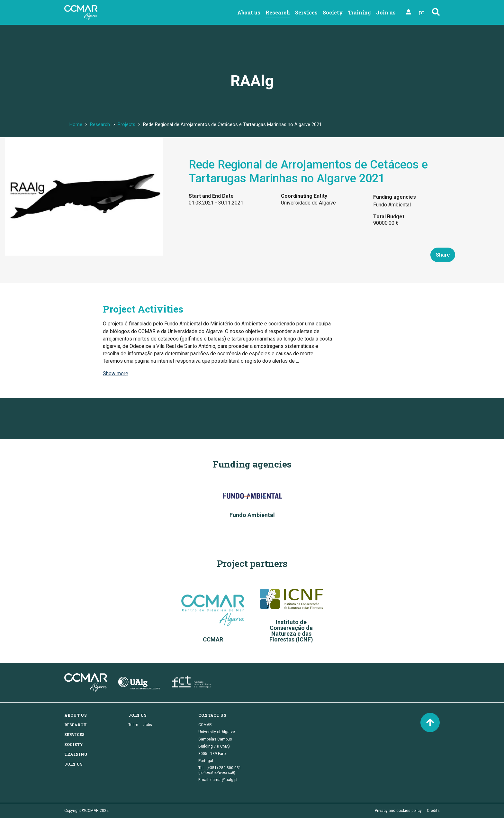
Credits (433, 811)
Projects (126, 124)
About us (249, 12)
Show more (116, 373)
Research (278, 12)
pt (422, 12)
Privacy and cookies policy (398, 811)
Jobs (148, 725)
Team (133, 725)
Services (306, 12)
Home (76, 124)
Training (360, 12)
